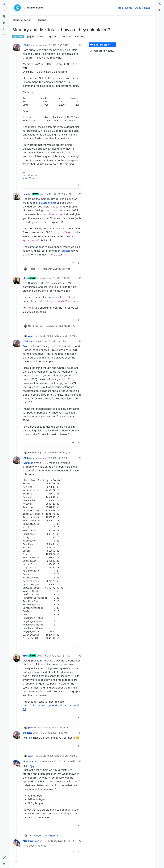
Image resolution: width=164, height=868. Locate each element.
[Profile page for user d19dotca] (16, 47)
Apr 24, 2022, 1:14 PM (60, 841)
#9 (80, 841)
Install (147, 8)
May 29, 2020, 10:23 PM (55, 458)
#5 (80, 458)
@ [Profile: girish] (65, 251)
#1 (80, 45)
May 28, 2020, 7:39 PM (54, 45)
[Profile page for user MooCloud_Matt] (16, 764)
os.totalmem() (47, 203)
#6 (80, 656)
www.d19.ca (28, 178)
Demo (129, 8)
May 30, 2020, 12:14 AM (59, 656)
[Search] (4, 36)
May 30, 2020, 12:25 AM (55, 733)
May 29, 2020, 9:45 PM (58, 278)
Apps (120, 8)
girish (26, 278)
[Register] (160, 10)
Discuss (18, 37)
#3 (80, 278)
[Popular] (4, 23)
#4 (80, 341)
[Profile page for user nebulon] (16, 196)
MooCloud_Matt (31, 761)
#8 (80, 761)
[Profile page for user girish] (16, 280)
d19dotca (28, 45)
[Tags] (4, 17)
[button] (4, 858)
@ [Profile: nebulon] (29, 463)
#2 (80, 194)
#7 (80, 733)
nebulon (27, 194)
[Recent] (4, 10)
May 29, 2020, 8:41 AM (61, 194)
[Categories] (4, 4)
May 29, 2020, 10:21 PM (54, 341)
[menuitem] (160, 4)
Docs (138, 8)
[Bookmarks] (4, 29)
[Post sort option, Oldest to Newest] (102, 51)
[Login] (160, 4)
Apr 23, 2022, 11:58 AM (61, 761)
